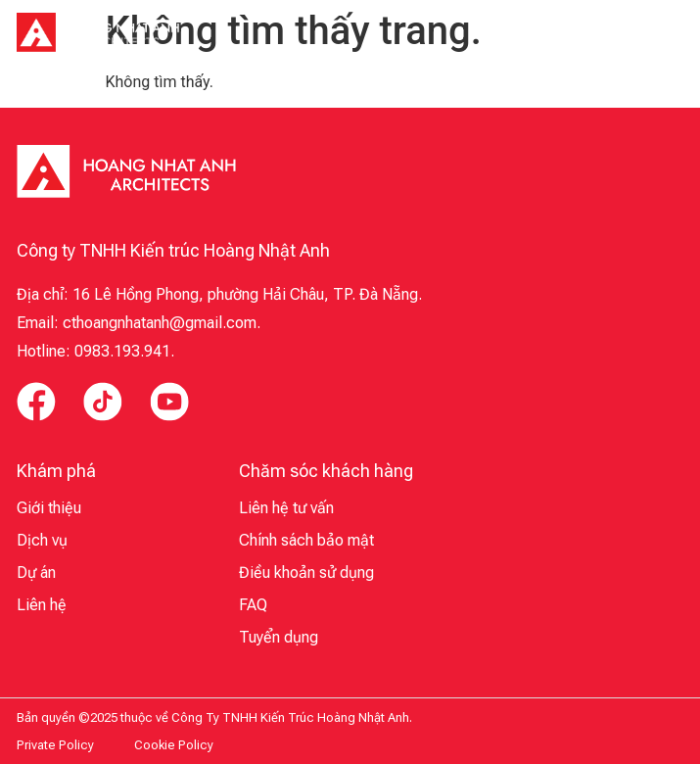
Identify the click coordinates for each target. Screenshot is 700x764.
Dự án (36, 573)
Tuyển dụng (279, 637)
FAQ (253, 605)
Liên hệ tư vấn (286, 508)
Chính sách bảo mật (306, 540)
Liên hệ (42, 605)
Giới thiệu (49, 508)
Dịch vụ (42, 540)
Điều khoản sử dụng (306, 573)
